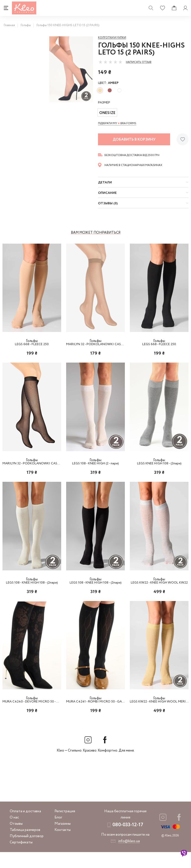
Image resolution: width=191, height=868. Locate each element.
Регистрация (65, 827)
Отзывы (16, 840)
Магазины (63, 840)
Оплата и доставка (25, 827)
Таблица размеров (25, 846)
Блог (58, 833)
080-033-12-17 (128, 841)
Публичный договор (27, 852)
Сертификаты (21, 858)
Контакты (63, 846)
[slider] (110, 62)
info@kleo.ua (129, 857)
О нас (14, 833)
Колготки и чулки (112, 38)
